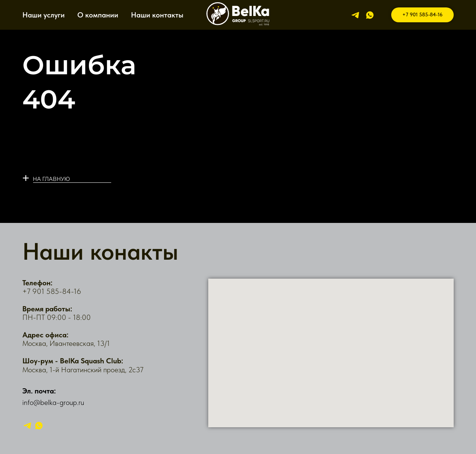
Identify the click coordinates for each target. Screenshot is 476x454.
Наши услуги (44, 15)
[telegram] (355, 15)
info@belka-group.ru (53, 402)
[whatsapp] (370, 15)
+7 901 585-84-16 (52, 291)
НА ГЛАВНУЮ (51, 179)
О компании (98, 15)
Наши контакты (157, 15)
